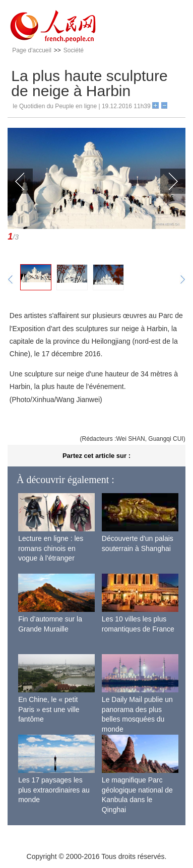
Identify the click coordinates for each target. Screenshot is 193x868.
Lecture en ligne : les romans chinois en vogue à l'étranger (51, 548)
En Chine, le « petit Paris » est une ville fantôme (49, 709)
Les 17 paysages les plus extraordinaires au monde (54, 790)
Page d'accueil (32, 50)
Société (74, 50)
